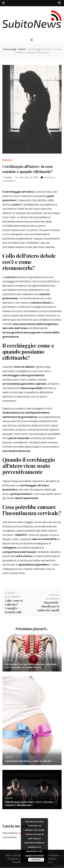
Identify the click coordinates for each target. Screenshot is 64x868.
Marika (9, 177)
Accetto (36, 860)
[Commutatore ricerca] (59, 3)
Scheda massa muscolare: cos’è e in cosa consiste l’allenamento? (29, 803)
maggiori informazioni (34, 855)
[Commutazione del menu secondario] (4, 3)
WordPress (19, 862)
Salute (7, 160)
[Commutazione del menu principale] (32, 40)
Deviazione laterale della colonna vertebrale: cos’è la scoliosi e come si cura (31, 666)
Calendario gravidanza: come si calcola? (28, 761)
